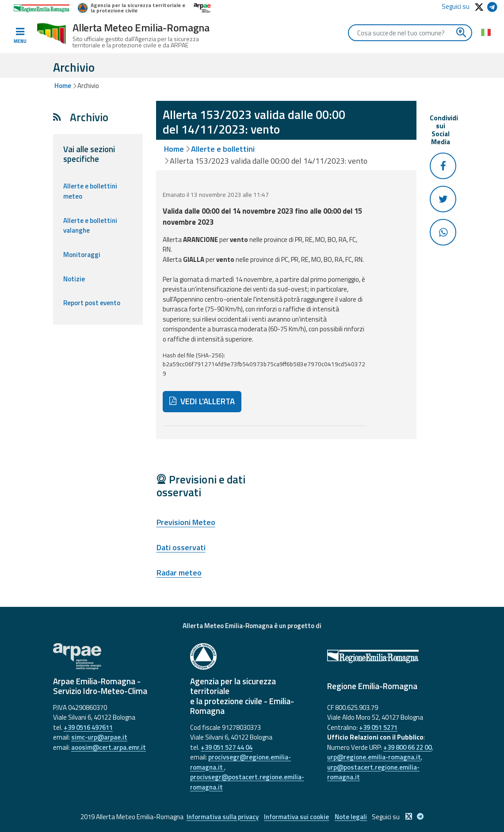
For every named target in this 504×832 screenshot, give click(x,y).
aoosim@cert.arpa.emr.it (109, 747)
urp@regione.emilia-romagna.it (374, 757)
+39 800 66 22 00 (407, 747)
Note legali (352, 817)
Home (63, 86)
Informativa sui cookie (296, 817)
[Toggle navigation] (20, 36)
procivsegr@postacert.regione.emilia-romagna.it (247, 782)
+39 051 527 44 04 (227, 747)
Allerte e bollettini (223, 149)
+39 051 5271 (378, 727)
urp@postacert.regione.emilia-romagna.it (373, 772)
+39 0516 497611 (88, 727)
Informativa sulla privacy (221, 817)
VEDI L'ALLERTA (202, 401)
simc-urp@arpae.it (99, 737)
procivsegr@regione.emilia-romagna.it (241, 762)
